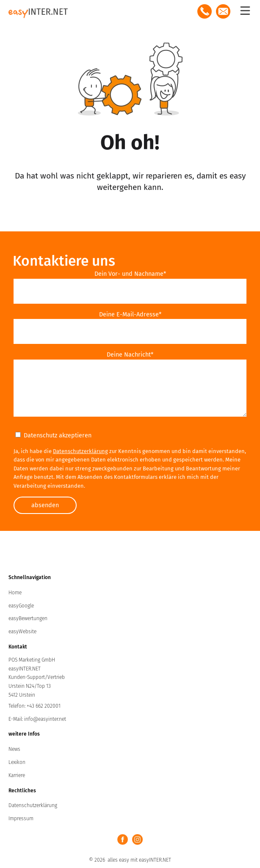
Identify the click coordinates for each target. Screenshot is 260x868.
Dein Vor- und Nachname (130, 274)
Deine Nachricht (130, 355)
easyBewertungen (28, 618)
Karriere (17, 775)
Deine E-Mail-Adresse (130, 315)
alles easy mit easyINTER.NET (139, 860)
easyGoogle (21, 606)
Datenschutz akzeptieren (53, 435)
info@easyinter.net (45, 719)
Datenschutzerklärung (80, 451)
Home (15, 593)
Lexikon (17, 762)
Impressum (21, 819)
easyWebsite (22, 632)
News (14, 749)
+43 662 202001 (44, 706)
